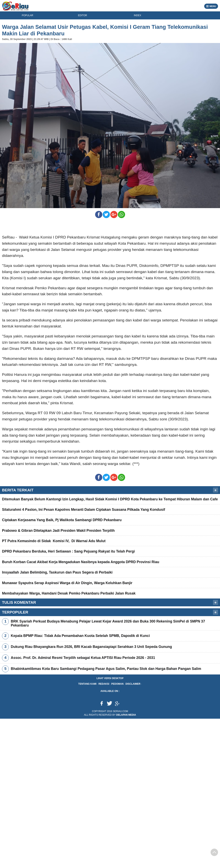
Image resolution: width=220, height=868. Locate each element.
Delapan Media (126, 715)
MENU (211, 6)
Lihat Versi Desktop (110, 678)
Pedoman (117, 684)
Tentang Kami (87, 684)
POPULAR (27, 15)
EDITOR (82, 15)
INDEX (138, 15)
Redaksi (104, 684)
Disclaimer (133, 684)
